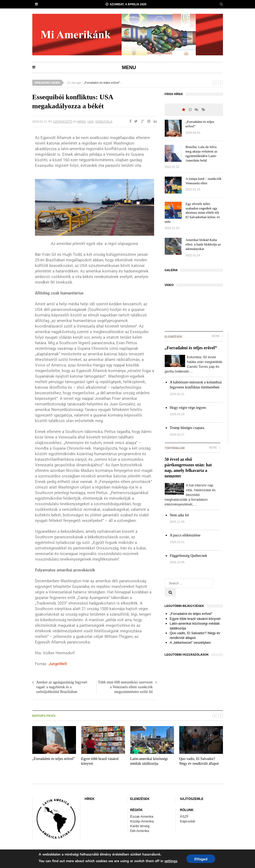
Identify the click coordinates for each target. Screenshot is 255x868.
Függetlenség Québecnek (188, 556)
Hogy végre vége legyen (188, 408)
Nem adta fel (179, 515)
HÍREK (82, 122)
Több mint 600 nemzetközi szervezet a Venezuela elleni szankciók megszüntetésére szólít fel (125, 687)
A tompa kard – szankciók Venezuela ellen (204, 181)
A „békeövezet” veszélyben (190, 643)
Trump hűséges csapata (187, 428)
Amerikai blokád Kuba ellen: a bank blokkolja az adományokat (203, 244)
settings (171, 861)
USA (90, 122)
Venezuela (104, 122)
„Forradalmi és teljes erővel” (102, 83)
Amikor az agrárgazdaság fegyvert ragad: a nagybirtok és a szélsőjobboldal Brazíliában (62, 687)
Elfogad (201, 859)
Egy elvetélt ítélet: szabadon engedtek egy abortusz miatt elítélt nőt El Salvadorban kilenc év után (192, 213)
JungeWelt (58, 664)
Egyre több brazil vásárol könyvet (195, 619)
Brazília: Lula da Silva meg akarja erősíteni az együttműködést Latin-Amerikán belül (202, 154)
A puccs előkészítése (185, 535)
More (217, 336)
